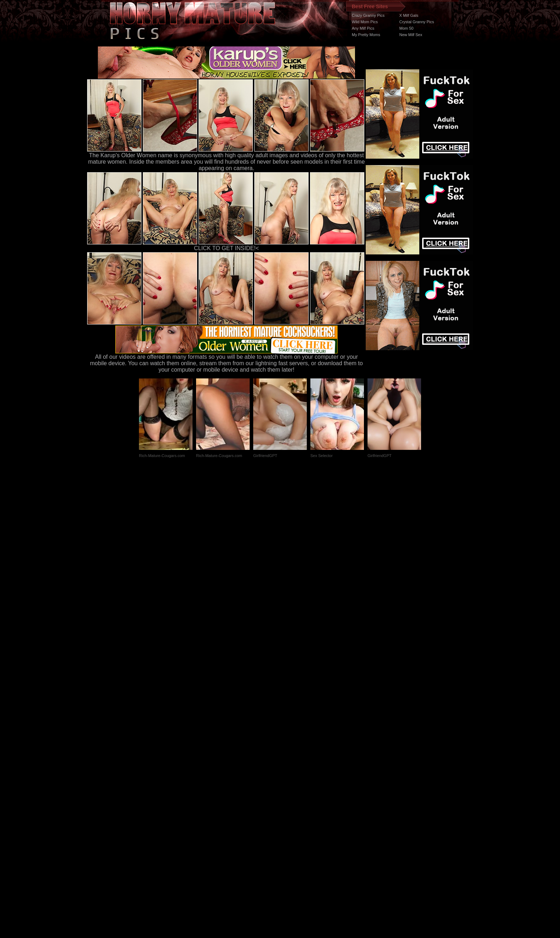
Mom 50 (406, 28)
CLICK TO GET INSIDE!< (226, 248)
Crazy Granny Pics (368, 15)
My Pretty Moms (366, 35)
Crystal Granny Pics (417, 22)
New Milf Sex (411, 35)
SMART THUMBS (293, 803)
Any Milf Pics (363, 28)
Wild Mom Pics (365, 22)
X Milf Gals (409, 15)
